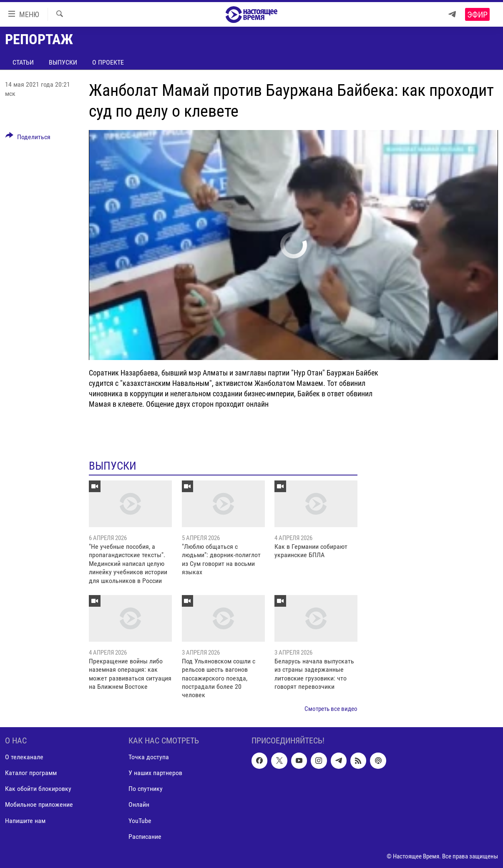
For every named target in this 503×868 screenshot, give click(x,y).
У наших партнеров (155, 773)
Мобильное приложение (39, 805)
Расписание (145, 837)
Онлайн (139, 805)
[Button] (28, 138)
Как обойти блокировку (38, 789)
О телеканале (24, 757)
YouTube (140, 821)
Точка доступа (149, 757)
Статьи (23, 62)
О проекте (108, 62)
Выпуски (63, 62)
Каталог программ (31, 773)
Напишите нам (25, 821)
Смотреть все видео (331, 709)
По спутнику (146, 789)
